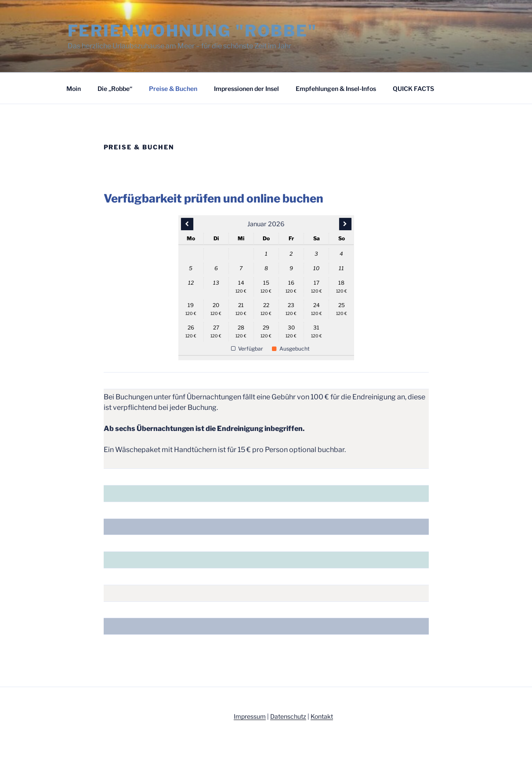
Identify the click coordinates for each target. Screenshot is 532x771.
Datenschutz (288, 716)
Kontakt (322, 716)
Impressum (250, 716)
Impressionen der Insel (246, 89)
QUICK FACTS (413, 89)
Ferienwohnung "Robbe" (192, 31)
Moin (74, 89)
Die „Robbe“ (115, 89)
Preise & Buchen (173, 89)
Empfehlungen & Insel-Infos (336, 89)
